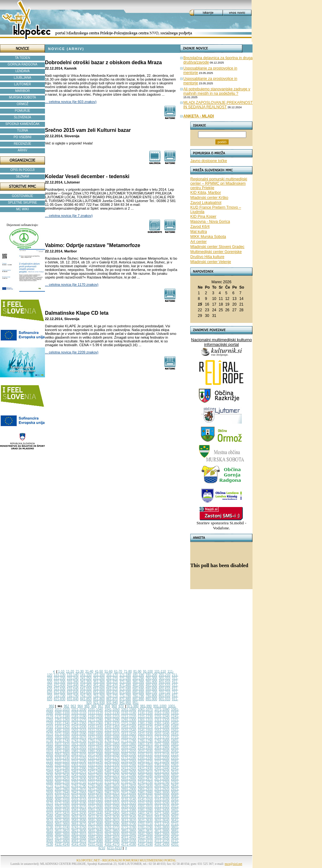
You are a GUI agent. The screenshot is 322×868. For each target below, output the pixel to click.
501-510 (165, 685)
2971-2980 (129, 793)
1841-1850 (112, 744)
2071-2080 (96, 755)
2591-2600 (162, 775)
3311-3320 (162, 806)
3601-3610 (112, 820)
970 (121, 706)
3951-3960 (162, 834)
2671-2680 (162, 779)
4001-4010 (112, 838)
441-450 (86, 685)
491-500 (151, 685)
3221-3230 (145, 803)
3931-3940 (129, 834)
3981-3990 (79, 838)
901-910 (165, 699)
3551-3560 (162, 817)
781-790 (138, 696)
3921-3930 (112, 834)
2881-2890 (112, 789)
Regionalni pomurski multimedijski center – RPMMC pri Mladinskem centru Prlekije (219, 183)
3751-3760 (96, 827)
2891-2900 (129, 789)
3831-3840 (96, 831)
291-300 (151, 678)
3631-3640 (162, 820)
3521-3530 (112, 817)
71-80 (128, 671)
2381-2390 (79, 768)
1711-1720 (162, 737)
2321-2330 (112, 765)
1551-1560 (162, 730)
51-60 (108, 671)
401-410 (165, 682)
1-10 (61, 671)
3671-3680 (96, 824)
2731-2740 (129, 782)
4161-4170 (112, 845)
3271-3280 (96, 806)
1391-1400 (162, 723)
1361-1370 (112, 723)
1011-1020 (62, 710)
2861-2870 (79, 789)
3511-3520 (96, 817)
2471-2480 (96, 772)
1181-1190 (79, 716)
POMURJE (22, 111)
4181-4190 (145, 845)
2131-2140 (62, 758)
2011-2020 (129, 751)
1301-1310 (145, 720)
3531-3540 (129, 817)
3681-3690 (112, 824)
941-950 (125, 703)
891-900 (151, 699)
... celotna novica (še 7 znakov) (69, 216)
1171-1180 (62, 716)
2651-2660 (129, 779)
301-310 (165, 678)
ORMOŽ (22, 104)
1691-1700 (129, 737)
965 (87, 706)
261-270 (112, 678)
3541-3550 (145, 817)
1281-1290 (112, 720)
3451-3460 (129, 813)
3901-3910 (79, 834)
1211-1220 (129, 716)
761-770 (112, 696)
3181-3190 (79, 803)
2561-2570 (112, 775)
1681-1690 (112, 737)
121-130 (60, 675)
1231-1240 (162, 716)
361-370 (112, 682)
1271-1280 (96, 720)
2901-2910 (145, 789)
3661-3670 (79, 824)
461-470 (112, 685)
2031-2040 (162, 751)
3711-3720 (162, 824)
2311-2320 (96, 765)
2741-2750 (145, 782)
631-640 (73, 692)
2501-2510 (145, 772)
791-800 (151, 696)
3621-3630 (145, 820)
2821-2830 (145, 786)
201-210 (165, 675)
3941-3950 (145, 834)
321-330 (60, 682)
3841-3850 (112, 831)
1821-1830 (79, 744)
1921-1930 (112, 748)
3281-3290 (112, 806)
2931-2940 (62, 793)
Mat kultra (199, 232)
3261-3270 (79, 806)
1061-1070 (145, 710)
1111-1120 (96, 713)
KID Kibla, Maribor (205, 193)
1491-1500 (62, 730)
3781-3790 (145, 827)
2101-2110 (145, 755)
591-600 (151, 689)
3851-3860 (129, 831)
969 (114, 706)
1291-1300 (129, 720)
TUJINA (22, 130)
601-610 (165, 689)
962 (67, 706)
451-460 (99, 685)
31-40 (89, 671)
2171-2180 (129, 758)
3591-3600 (96, 820)
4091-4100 (129, 841)
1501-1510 (79, 730)
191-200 (151, 675)
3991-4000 (96, 838)
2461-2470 (79, 772)
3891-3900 (62, 834)
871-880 (125, 699)
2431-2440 (162, 768)
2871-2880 (96, 789)
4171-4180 (129, 845)
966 (94, 706)
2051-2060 (62, 755)
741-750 (86, 696)
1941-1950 (145, 748)
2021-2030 (145, 751)
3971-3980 (62, 838)
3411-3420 (62, 813)
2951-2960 (96, 793)
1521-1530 (112, 730)
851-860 (99, 699)
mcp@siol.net (234, 864)
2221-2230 (79, 761)
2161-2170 (112, 758)
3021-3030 (79, 796)
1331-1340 (62, 723)
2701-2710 (79, 782)
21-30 (80, 671)
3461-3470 (145, 813)
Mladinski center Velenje (211, 262)
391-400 (151, 682)
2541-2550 (79, 775)
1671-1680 (96, 737)
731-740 (73, 696)
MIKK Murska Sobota (208, 237)
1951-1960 (162, 748)
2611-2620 (62, 779)
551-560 (99, 689)
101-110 (160, 671)
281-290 (138, 678)
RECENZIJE (23, 144)
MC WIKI (23, 209)
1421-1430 (79, 727)
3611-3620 (129, 820)
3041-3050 (112, 796)
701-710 (165, 692)
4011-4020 (129, 838)
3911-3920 (96, 834)
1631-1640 (162, 734)
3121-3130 (112, 800)
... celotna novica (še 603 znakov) (71, 102)
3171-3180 (62, 803)
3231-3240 (162, 803)
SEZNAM (23, 176)
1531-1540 (129, 730)
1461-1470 (145, 727)
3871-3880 (162, 831)
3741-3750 (79, 827)
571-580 (125, 689)
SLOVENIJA (22, 117)
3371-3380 (129, 810)
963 (73, 706)
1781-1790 (145, 741)
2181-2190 (145, 758)
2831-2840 (162, 786)
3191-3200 (96, 803)
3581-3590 (79, 820)
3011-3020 (62, 796)
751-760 (99, 696)
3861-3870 (145, 831)
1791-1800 (162, 741)
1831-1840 (96, 744)
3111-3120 (96, 800)
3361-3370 (112, 810)
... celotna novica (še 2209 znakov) (72, 352)
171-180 (125, 675)
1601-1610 (112, 734)
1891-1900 (62, 748)
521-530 (60, 689)
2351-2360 (162, 765)
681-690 (138, 692)
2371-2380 (62, 768)
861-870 (112, 699)
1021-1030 (79, 710)
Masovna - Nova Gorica (210, 222)
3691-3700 (129, 824)
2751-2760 (162, 782)
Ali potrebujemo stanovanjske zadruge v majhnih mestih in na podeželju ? (217, 91)
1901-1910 (79, 748)
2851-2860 (62, 789)
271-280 (125, 678)
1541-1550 (145, 730)
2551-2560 (96, 775)
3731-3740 (62, 827)
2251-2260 (129, 761)
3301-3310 (145, 806)
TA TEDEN (23, 58)
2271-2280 (162, 761)
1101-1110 (79, 713)
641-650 (86, 692)
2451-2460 (62, 772)
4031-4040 (162, 838)
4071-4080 (96, 841)
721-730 (60, 696)
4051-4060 (62, 841)
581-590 (138, 689)
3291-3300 (129, 806)
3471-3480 (162, 813)
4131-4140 (62, 845)
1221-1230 (145, 716)
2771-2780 (62, 786)
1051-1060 (129, 710)
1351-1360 (96, 723)
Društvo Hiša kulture (207, 257)
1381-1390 (145, 723)
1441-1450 (112, 727)
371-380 (125, 682)
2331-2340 (129, 765)
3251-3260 (62, 806)
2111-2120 (162, 755)
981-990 (146, 706)
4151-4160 (96, 845)
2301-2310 (79, 765)
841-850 (86, 699)
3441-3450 (112, 813)
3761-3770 (112, 827)
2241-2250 (112, 761)
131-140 (73, 675)
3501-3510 (79, 817)
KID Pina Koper (203, 217)
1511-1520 (96, 730)
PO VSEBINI (22, 137)
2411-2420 (129, 768)
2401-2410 (112, 768)
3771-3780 (129, 827)
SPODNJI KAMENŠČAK (22, 124)
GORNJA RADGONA (22, 64)
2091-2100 (129, 755)
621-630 (60, 692)
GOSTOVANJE (22, 196)
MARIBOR (22, 91)
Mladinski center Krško (209, 198)
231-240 (73, 678)
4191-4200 (162, 845)
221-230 (60, 678)
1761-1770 (112, 741)
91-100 (148, 671)
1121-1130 (112, 713)
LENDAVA (22, 71)
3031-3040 (96, 796)
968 (107, 706)
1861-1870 (145, 744)
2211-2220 (62, 761)
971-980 (133, 706)
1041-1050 (112, 710)
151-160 (99, 675)
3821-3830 (79, 831)
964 (80, 706)
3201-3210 (112, 803)
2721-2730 (112, 782)
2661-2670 (145, 779)
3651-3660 (62, 824)
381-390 (138, 682)
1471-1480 (162, 727)
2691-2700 (62, 782)
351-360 (99, 682)
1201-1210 (112, 716)
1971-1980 (62, 751)
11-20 (70, 671)
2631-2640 (96, 779)
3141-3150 (145, 800)
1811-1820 (62, 744)
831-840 (73, 699)
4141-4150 (79, 845)
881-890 (138, 699)
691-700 (151, 692)
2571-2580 (129, 775)
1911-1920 (96, 748)
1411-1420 (62, 727)
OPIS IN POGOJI (22, 170)
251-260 (99, 678)
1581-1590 (79, 734)
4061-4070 (79, 841)
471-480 (125, 685)
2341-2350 (145, 765)
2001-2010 (112, 751)
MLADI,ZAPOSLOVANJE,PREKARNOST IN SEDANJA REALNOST (218, 105)
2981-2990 (145, 793)
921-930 (99, 703)
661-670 (112, 692)
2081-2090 (112, 755)
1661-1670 (79, 737)
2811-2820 (129, 786)
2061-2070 (79, 755)
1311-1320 (162, 720)
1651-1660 (62, 737)
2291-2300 (62, 765)
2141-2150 (79, 758)
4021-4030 (145, 838)
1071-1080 (162, 710)
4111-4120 (162, 841)
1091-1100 (62, 713)
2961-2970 (112, 793)
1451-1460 (129, 727)
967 (101, 706)
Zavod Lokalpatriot (206, 203)
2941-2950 (79, 793)
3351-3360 (96, 810)
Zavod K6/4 (200, 227)
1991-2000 (96, 751)
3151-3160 (162, 800)
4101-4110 (145, 841)
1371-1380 (129, 723)
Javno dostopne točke (209, 161)
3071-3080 (162, 796)
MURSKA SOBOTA (23, 97)
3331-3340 (62, 810)
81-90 (137, 671)
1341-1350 (79, 723)
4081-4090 (112, 841)
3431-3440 (96, 813)
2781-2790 (79, 786)
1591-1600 (96, 734)
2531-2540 (62, 775)
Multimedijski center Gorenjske (216, 252)
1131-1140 (129, 713)
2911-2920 (162, 789)
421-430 (60, 685)
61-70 (118, 671)
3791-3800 (162, 827)
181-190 (138, 675)
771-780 (125, 696)
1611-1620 (129, 734)
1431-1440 (96, 727)
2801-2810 (112, 786)
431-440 (73, 685)
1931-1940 (129, 748)
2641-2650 (112, 779)
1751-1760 (96, 741)
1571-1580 (62, 734)
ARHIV (22, 150)
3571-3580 (62, 820)
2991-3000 (162, 793)
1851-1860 (129, 744)
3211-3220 (129, 803)
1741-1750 (79, 741)
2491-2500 (129, 772)
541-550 (86, 689)
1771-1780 (129, 741)
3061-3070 (145, 796)
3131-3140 (129, 800)
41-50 (99, 671)
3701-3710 (145, 824)
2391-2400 (96, 768)
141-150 (86, 675)
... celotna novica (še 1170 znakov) (72, 285)
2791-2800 (96, 786)
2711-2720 (96, 782)
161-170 (112, 675)
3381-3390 (145, 810)
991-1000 (160, 706)
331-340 (73, 682)
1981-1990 (79, 751)
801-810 (165, 696)
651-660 (99, 692)
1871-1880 (162, 744)
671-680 (125, 692)
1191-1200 (96, 716)
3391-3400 (162, 810)
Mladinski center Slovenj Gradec (217, 247)
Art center (198, 242)
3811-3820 (62, 831)
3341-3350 (79, 810)
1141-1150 (145, 713)
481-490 (138, 685)
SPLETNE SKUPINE (22, 203)
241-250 (86, 678)
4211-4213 (114, 848)
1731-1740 (62, 741)
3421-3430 (79, 813)
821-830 (60, 699)
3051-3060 (129, 796)
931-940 (112, 703)
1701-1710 (145, 737)
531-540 (73, 689)
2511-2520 (162, 772)
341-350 (86, 682)
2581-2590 (145, 775)
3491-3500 (62, 817)
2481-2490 (112, 772)
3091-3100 (62, 800)
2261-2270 (145, 761)
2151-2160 (96, 758)
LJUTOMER (23, 84)
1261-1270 (79, 720)
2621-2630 (79, 779)
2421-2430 (145, 768)
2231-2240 (96, 761)
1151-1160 (162, 713)
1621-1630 (145, 734)
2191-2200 (162, 758)
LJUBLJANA (23, 78)
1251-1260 (62, 720)
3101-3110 (79, 800)
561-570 (112, 689)
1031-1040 (96, 710)
